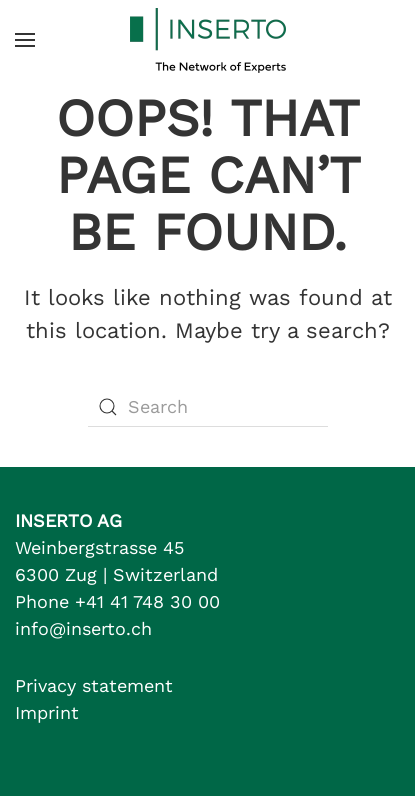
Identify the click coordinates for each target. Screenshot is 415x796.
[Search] (208, 407)
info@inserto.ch (83, 628)
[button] (25, 40)
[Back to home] (208, 40)
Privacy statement (94, 685)
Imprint (47, 712)
